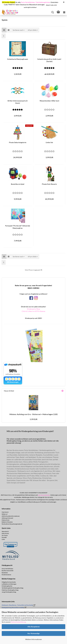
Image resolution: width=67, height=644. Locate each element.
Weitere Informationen (34, 639)
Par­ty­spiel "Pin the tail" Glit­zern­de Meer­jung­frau (18, 227)
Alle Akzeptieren (34, 627)
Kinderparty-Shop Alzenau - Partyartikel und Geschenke (17, 605)
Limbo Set (49, 142)
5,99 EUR (34, 419)
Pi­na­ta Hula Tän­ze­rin (49, 184)
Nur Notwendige (33, 633)
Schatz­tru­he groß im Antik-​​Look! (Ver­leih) (49, 60)
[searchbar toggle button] (53, 12)
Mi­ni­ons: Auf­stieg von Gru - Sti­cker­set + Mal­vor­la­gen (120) (33, 414)
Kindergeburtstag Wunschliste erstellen (13, 607)
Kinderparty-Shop (33, 309)
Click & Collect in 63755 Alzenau (33, 311)
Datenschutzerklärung (18, 622)
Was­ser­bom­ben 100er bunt (49, 101)
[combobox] (19, 30)
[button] (4, 30)
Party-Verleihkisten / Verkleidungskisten (35, 2)
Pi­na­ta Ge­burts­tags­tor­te (18, 142)
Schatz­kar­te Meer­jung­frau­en (18, 59)
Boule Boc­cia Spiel (18, 184)
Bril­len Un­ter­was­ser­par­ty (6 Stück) (18, 102)
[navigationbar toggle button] (64, 12)
